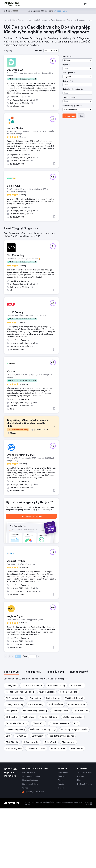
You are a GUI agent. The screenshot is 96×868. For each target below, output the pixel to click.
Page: (25, 719)
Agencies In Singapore (38, 20)
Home (6, 20)
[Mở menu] (91, 4)
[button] (51, 50)
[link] (86, 4)
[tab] (11, 735)
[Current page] (32, 719)
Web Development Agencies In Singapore (68, 20)
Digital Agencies (19, 20)
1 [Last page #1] (40, 719)
